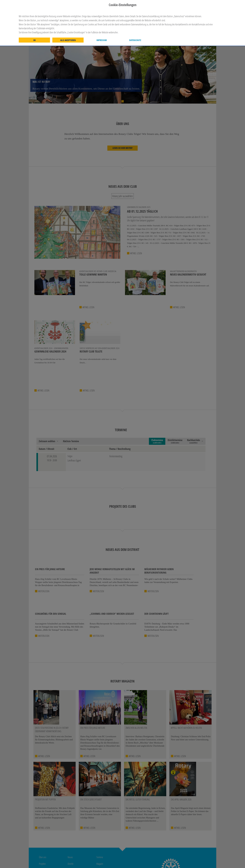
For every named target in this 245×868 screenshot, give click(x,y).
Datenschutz (135, 40)
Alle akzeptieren (68, 40)
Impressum (102, 40)
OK (34, 40)
